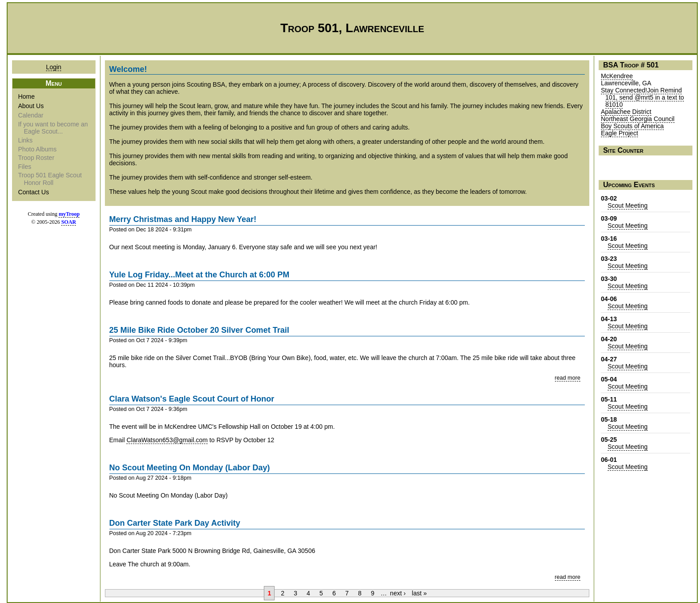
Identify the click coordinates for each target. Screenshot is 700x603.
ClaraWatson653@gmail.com (167, 440)
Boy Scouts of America (632, 126)
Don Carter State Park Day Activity (175, 523)
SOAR (69, 222)
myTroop (69, 214)
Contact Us (34, 192)
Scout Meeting (628, 205)
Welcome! (128, 69)
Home (27, 96)
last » (419, 593)
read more (568, 378)
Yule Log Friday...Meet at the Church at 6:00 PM (200, 275)
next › (398, 593)
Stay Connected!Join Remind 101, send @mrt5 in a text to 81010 (642, 97)
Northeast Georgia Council (638, 119)
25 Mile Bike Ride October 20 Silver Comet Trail (199, 330)
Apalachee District (626, 112)
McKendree (617, 76)
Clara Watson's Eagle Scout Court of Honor (192, 399)
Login (54, 67)
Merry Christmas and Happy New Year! (183, 219)
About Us (31, 106)
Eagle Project (619, 133)
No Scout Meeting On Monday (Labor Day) (190, 468)
